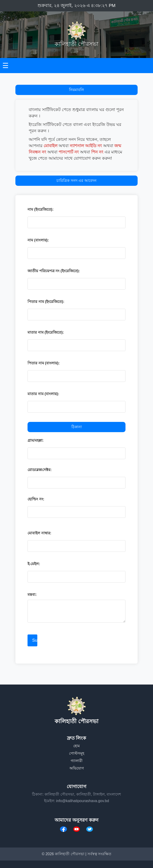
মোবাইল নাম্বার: (39, 533)
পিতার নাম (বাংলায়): (44, 363)
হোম (76, 746)
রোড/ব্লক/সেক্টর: (40, 470)
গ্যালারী (77, 761)
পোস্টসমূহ (77, 753)
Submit (35, 640)
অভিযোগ (77, 768)
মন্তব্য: (32, 595)
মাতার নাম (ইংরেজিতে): (46, 332)
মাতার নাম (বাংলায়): (43, 394)
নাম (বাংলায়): (38, 240)
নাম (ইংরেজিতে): (40, 209)
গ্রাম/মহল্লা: (36, 440)
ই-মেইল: (34, 564)
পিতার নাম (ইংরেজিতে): (46, 302)
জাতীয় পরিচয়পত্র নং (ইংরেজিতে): (54, 271)
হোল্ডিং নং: (36, 499)
